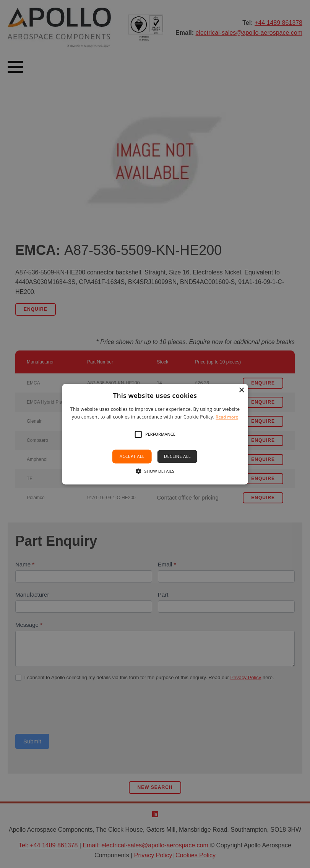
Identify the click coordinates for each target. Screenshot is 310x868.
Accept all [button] (132, 457)
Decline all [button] (177, 457)
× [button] (241, 390)
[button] (138, 435)
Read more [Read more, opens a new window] (227, 417)
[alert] (155, 434)
